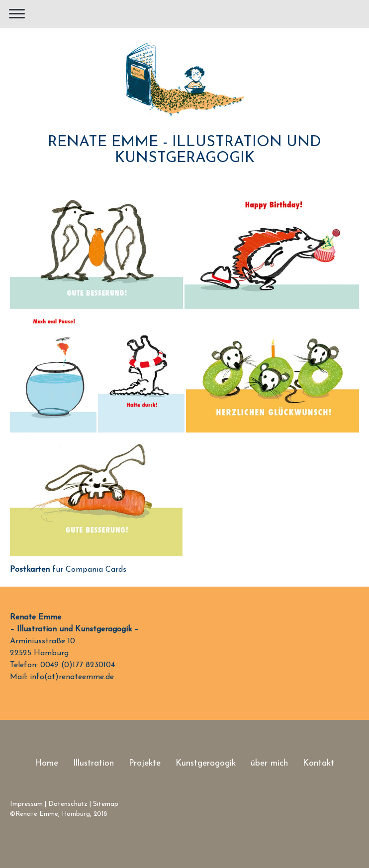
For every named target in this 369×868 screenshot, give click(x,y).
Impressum (26, 804)
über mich (269, 763)
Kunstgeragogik (206, 763)
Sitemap (106, 804)
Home (46, 763)
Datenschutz (68, 804)
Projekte (145, 763)
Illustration (93, 763)
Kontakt (319, 763)
